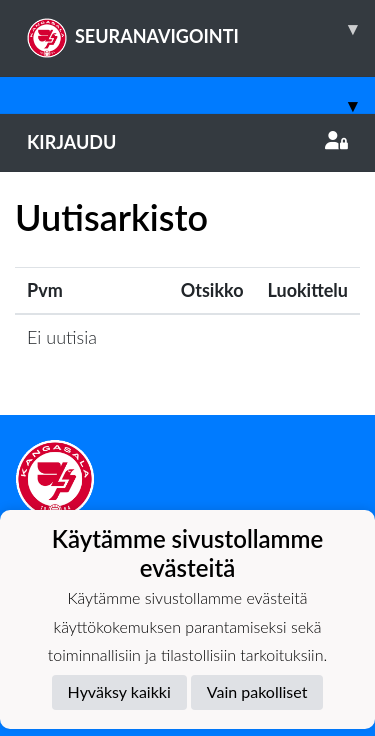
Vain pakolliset (257, 691)
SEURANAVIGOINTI (201, 29)
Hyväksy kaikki (119, 691)
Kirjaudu (187, 142)
